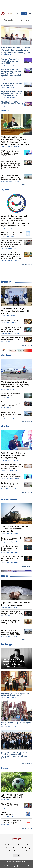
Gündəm (6, 426)
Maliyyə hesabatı (23, 845)
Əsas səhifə (8, 20)
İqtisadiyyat (7, 282)
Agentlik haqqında (10, 845)
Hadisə (5, 576)
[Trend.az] (7, 14)
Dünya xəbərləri (9, 500)
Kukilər (28, 851)
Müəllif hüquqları (27, 848)
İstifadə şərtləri (7, 851)
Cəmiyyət (6, 355)
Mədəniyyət (7, 644)
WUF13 (5, 110)
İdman (5, 768)
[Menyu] (30, 14)
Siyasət (5, 189)
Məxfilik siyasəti (19, 851)
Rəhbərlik (4, 848)
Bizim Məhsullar (14, 848)
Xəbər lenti (25, 20)
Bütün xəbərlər (26, 185)
